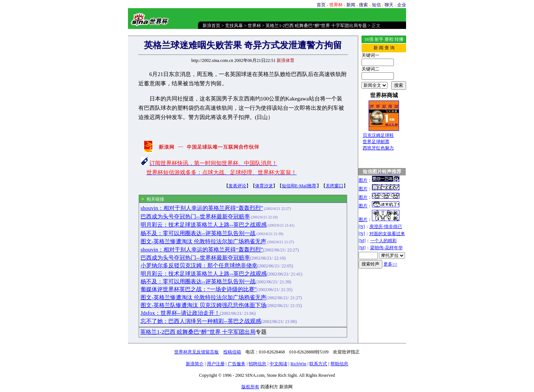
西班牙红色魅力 (378, 148)
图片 (363, 180)
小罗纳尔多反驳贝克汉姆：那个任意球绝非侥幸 (199, 266)
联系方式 (318, 364)
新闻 (351, 5)
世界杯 (254, 26)
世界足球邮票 (376, 142)
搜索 (363, 5)
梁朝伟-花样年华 (386, 248)
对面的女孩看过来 (387, 234)
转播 (399, 39)
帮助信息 (339, 364)
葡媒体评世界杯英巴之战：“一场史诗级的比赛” (199, 289)
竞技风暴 (234, 26)
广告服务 (237, 364)
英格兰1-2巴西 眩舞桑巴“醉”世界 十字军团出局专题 (316, 26)
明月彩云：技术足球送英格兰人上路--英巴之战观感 (204, 225)
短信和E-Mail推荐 (299, 186)
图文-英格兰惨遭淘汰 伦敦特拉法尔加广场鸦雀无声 (203, 241)
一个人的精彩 (383, 241)
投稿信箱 (232, 352)
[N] (362, 227)
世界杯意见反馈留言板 (197, 352)
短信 (376, 5)
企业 (402, 5)
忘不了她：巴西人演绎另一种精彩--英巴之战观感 (201, 321)
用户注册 (216, 364)
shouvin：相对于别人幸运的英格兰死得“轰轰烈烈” (202, 208)
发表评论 (237, 186)
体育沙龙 (264, 186)
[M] (362, 241)
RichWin (298, 364)
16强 (369, 39)
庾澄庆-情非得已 (386, 227)
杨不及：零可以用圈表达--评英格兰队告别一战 (198, 233)
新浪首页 (211, 26)
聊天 (389, 5)
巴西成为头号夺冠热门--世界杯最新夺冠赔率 (195, 217)
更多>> (390, 264)
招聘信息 (257, 364)
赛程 (389, 39)
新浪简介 (195, 364)
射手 (379, 39)
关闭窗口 (334, 186)
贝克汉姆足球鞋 (378, 135)
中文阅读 (278, 364)
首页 (321, 5)
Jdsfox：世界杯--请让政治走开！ (180, 313)
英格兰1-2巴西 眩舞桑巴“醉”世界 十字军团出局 (198, 332)
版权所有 (250, 387)
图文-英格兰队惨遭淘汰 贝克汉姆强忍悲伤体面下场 (203, 305)
